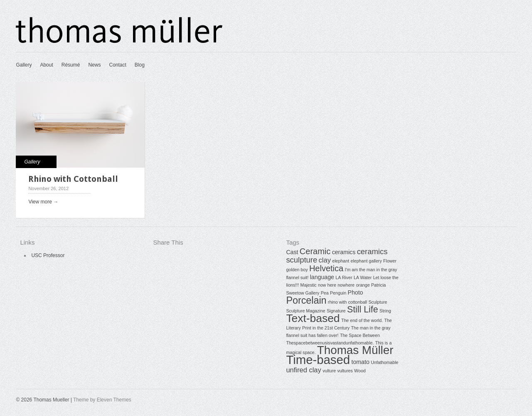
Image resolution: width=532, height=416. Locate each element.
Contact (117, 65)
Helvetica (326, 268)
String (385, 311)
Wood (360, 371)
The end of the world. (362, 320)
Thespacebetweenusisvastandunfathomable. (330, 343)
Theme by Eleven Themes (102, 400)
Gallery (24, 65)
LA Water (363, 277)
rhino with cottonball (347, 302)
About (46, 65)
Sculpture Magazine (305, 311)
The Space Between (360, 335)
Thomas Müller (355, 350)
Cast (292, 252)
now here (327, 285)
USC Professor (48, 255)
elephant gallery (366, 261)
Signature (336, 311)
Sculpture (378, 302)
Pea (325, 293)
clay (325, 260)
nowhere (346, 285)
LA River (344, 277)
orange (363, 285)
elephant (341, 261)
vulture (329, 371)
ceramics (344, 252)
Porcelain (306, 300)
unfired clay (303, 370)
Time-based (318, 360)
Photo (355, 292)
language (322, 277)
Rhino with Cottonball (73, 179)
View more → (43, 202)
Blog (140, 65)
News (94, 65)
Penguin (338, 293)
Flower (390, 261)
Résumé (71, 65)
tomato (361, 362)
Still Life (363, 310)
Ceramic (315, 251)
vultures (345, 371)
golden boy (297, 270)
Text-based (313, 318)
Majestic (309, 285)
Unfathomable (384, 362)
